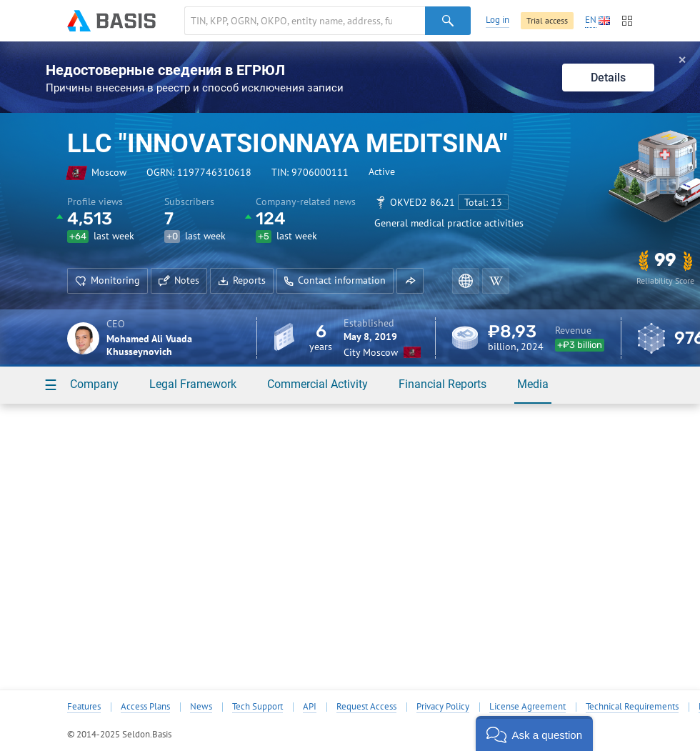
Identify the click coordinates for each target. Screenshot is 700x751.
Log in (497, 20)
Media (533, 384)
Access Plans (145, 707)
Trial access (547, 20)
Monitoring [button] (107, 280)
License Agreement (527, 707)
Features (84, 707)
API (310, 707)
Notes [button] (179, 280)
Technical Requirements (632, 707)
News (201, 707)
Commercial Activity (317, 384)
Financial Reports (442, 384)
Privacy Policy (443, 707)
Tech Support (257, 707)
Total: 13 (483, 202)
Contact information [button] (335, 280)
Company (94, 384)
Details (608, 78)
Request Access (366, 707)
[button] (410, 281)
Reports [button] (242, 280)
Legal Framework (193, 384)
